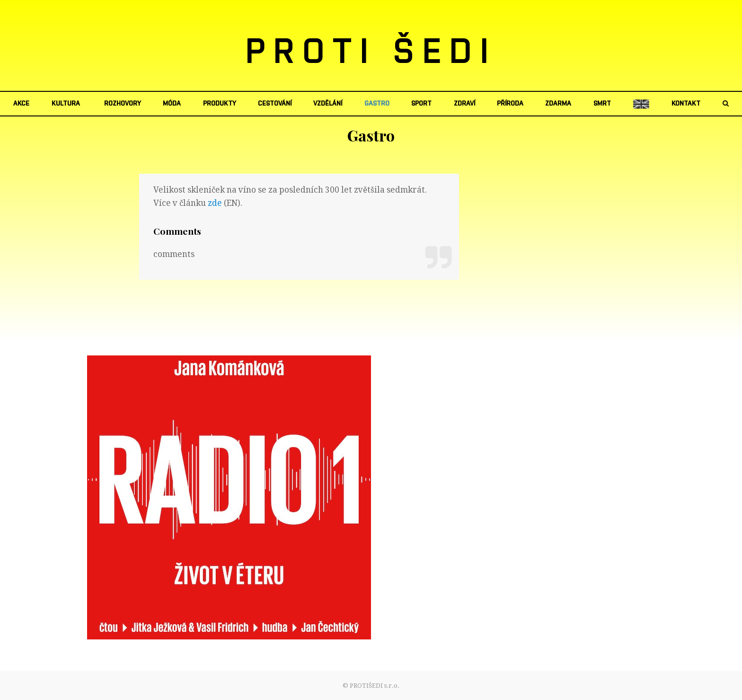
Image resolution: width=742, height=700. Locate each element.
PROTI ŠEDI (371, 53)
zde (215, 203)
